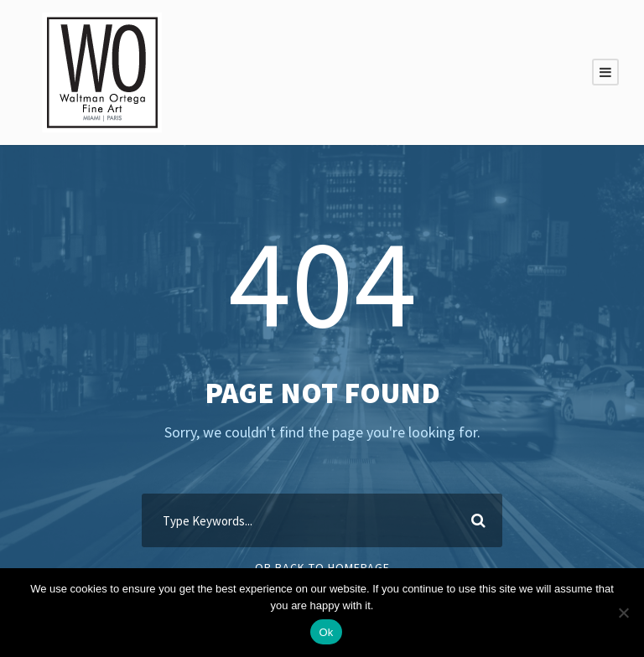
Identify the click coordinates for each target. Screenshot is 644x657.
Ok (326, 632)
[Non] (623, 613)
